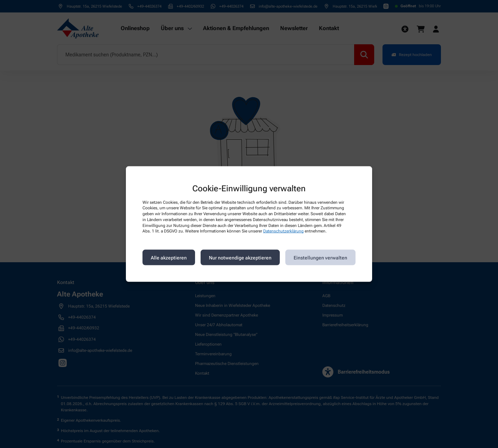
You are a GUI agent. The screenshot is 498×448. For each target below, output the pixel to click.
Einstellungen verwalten (320, 257)
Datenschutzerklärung (283, 231)
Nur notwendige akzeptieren (240, 257)
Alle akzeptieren (169, 257)
